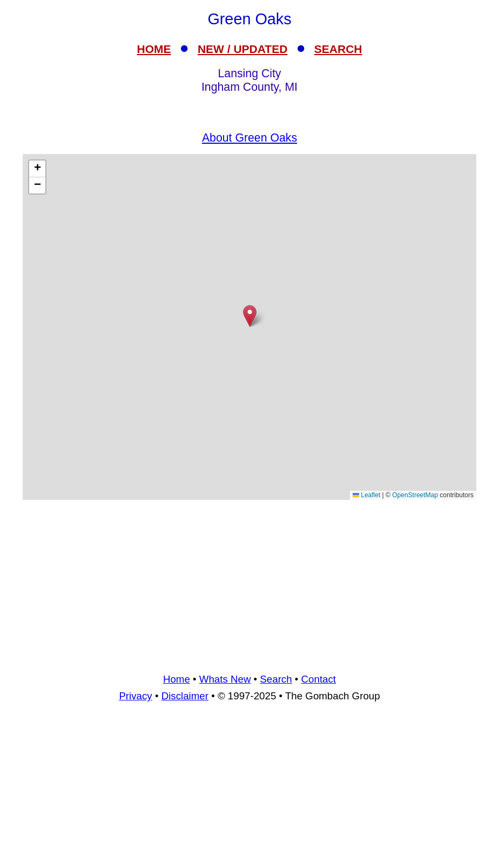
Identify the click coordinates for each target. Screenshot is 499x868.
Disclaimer (185, 696)
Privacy (135, 696)
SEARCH (338, 49)
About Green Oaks (249, 138)
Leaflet (366, 495)
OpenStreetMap (415, 495)
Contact (319, 679)
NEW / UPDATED (242, 49)
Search (276, 679)
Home (177, 679)
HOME (154, 49)
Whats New (225, 679)
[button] (250, 316)
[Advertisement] (249, 585)
